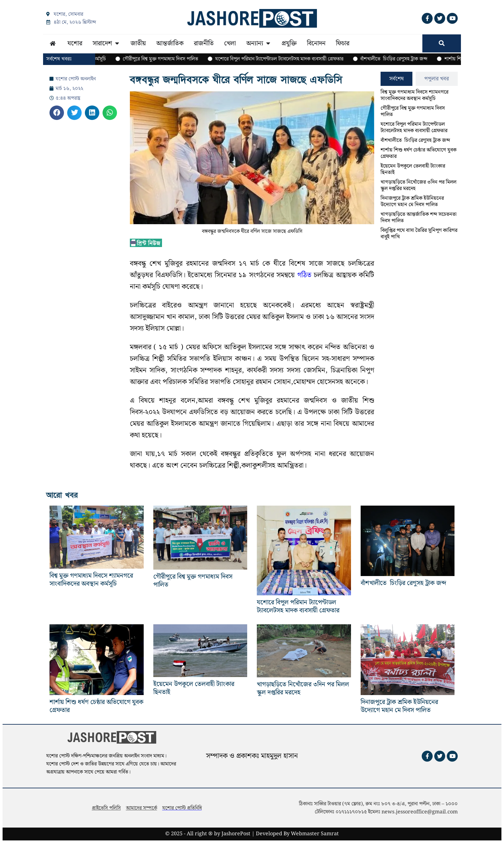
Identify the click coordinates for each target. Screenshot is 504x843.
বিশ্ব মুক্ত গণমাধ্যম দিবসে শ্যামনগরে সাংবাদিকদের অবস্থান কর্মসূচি (414, 95)
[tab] (396, 79)
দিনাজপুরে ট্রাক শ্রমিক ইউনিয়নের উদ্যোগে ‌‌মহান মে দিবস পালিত (412, 202)
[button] (57, 113)
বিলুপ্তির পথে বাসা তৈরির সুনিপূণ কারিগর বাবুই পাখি (419, 234)
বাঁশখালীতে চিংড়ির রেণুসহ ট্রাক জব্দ (415, 140)
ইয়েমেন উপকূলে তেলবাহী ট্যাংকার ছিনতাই (413, 169)
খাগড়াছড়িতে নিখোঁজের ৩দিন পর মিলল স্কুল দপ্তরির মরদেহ (419, 185)
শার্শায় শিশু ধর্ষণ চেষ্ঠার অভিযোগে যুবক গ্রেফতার (419, 153)
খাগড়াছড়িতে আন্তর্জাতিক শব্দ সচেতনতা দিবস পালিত (419, 218)
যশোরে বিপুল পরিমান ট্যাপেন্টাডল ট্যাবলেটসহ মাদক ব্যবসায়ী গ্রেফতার (414, 128)
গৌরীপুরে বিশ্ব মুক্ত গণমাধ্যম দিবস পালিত (413, 111)
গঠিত (304, 275)
